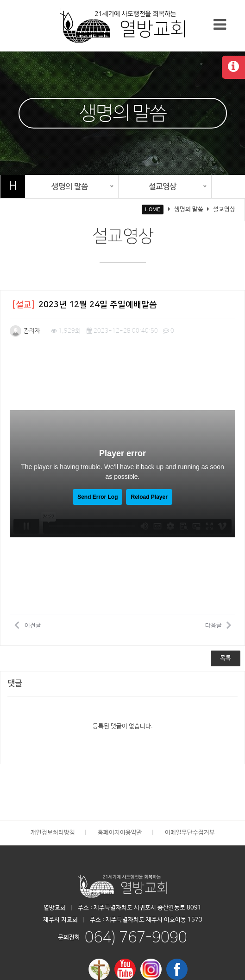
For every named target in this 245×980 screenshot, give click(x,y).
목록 (226, 658)
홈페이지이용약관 (120, 833)
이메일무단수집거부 (190, 833)
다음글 (218, 625)
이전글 (28, 625)
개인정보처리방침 (53, 833)
